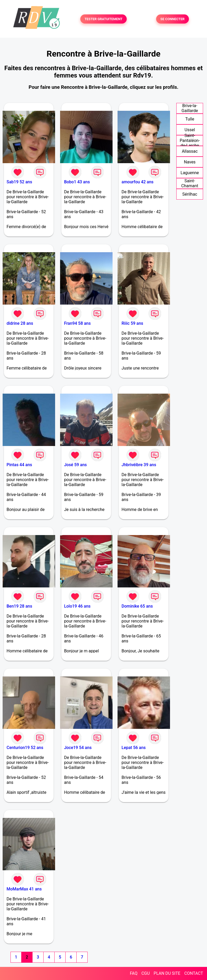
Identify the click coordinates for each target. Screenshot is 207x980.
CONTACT (194, 973)
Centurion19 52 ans (25, 748)
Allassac (190, 151)
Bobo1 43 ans (77, 182)
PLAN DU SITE (167, 973)
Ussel (190, 130)
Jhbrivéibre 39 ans (139, 465)
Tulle (190, 119)
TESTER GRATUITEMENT (104, 19)
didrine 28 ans (20, 323)
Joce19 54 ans (78, 748)
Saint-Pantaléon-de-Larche (190, 141)
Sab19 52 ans (19, 182)
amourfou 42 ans (137, 182)
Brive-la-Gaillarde (190, 108)
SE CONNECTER (172, 19)
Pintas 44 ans (19, 465)
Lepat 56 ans (134, 748)
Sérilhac (190, 194)
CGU (146, 973)
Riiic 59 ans (132, 323)
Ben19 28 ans (19, 606)
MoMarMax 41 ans (24, 889)
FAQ (134, 973)
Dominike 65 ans (137, 606)
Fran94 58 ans (77, 323)
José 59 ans (75, 465)
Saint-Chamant (190, 183)
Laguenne (190, 173)
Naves (190, 162)
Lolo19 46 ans (77, 606)
